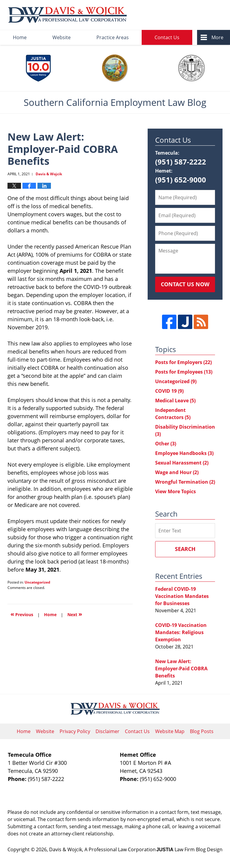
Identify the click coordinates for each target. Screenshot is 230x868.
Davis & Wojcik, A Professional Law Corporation (102, 849)
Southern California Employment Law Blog (68, 15)
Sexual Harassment (182, 463)
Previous (22, 614)
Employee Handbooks (184, 453)
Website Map (170, 731)
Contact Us (167, 37)
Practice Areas (113, 37)
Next (75, 614)
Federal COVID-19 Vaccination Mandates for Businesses (182, 596)
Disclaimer (108, 731)
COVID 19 (169, 391)
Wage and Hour (177, 472)
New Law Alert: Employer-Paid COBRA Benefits (181, 668)
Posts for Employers (183, 362)
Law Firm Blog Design (189, 849)
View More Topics (175, 491)
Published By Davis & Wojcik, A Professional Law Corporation (179, 15)
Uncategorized (37, 582)
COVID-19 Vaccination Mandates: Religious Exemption (181, 632)
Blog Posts (202, 731)
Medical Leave (175, 401)
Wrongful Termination (185, 482)
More (217, 37)
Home (20, 37)
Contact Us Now (185, 284)
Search (185, 549)
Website (62, 37)
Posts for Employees (184, 372)
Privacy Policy (75, 731)
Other (166, 444)
